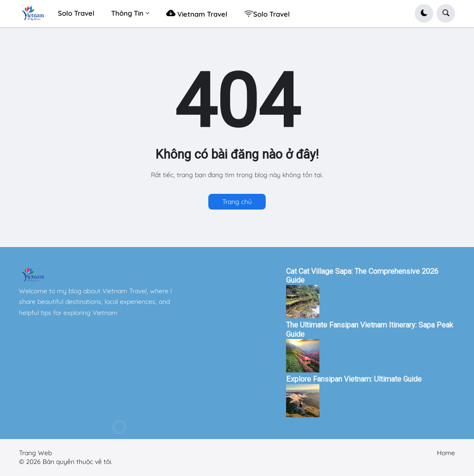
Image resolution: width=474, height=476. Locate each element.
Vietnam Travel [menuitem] (197, 13)
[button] (424, 13)
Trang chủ (237, 202)
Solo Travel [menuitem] (76, 13)
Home (446, 453)
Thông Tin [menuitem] (127, 13)
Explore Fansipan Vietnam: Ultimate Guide (354, 379)
